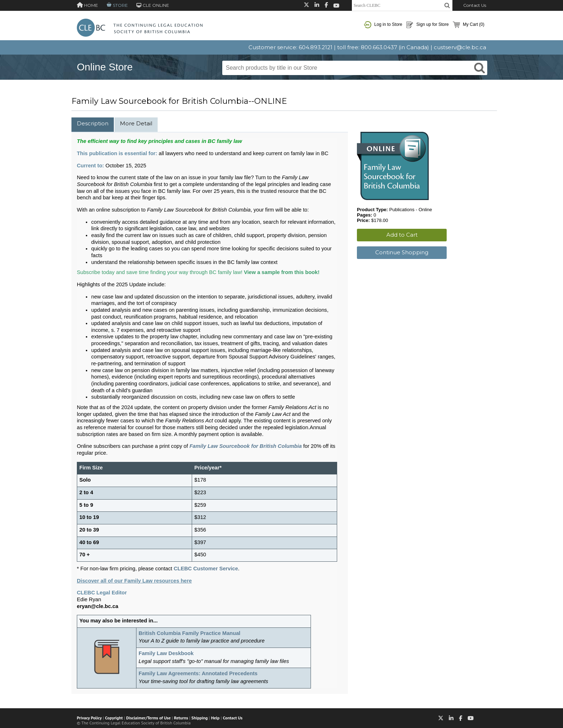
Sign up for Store (427, 25)
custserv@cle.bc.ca (460, 47)
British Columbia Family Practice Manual (189, 633)
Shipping (199, 718)
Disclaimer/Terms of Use (148, 718)
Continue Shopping (402, 252)
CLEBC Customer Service (206, 569)
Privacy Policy (89, 718)
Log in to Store (383, 25)
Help (215, 718)
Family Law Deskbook (166, 653)
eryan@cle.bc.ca (97, 606)
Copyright (114, 718)
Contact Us (475, 5)
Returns (181, 718)
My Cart (469, 25)
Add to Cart (402, 235)
